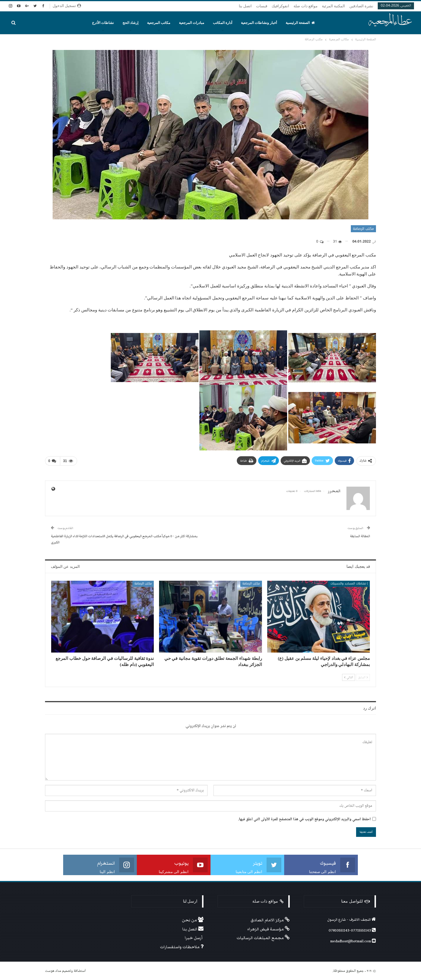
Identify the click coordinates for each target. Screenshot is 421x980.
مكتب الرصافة (363, 229)
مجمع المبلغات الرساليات (263, 938)
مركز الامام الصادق (270, 920)
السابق (363, 677)
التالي (348, 677)
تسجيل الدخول (67, 6)
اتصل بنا (245, 6)
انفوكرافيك (280, 6)
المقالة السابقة (360, 536)
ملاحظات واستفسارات (182, 947)
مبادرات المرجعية (191, 23)
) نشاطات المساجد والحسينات (349, 583)
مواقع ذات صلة (306, 6)
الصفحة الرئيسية (300, 23)
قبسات (262, 6)
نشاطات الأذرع (103, 23)
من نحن (193, 920)
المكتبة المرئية (333, 6)
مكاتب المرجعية (159, 23)
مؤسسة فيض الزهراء (269, 929)
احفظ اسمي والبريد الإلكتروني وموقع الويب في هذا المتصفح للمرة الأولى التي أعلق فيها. (304, 819)
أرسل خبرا (194, 938)
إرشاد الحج (130, 23)
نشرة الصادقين (361, 6)
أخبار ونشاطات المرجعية (259, 23)
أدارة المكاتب (222, 23)
